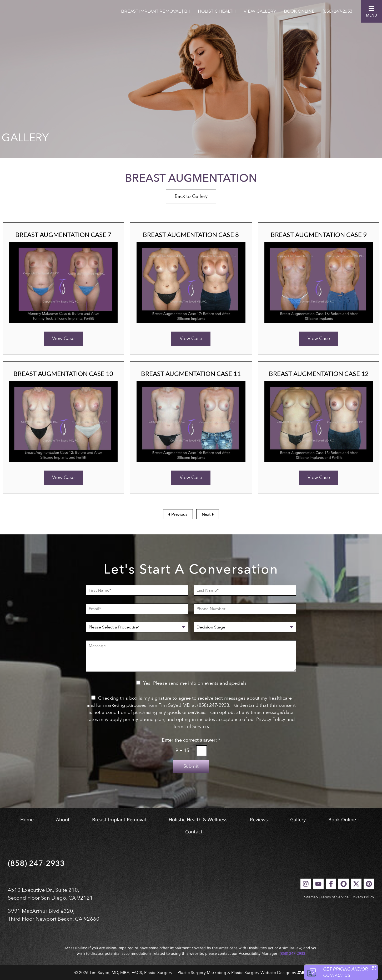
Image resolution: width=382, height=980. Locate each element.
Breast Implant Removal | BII (155, 11)
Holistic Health (217, 11)
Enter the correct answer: (191, 740)
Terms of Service (335, 897)
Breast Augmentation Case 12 (319, 373)
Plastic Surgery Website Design (261, 973)
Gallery (350, 819)
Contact (228, 832)
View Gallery (260, 11)
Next (206, 514)
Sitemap (311, 897)
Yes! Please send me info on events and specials (195, 683)
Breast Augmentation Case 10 (63, 373)
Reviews (299, 819)
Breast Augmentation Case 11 (191, 373)
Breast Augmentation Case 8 (191, 234)
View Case (63, 339)
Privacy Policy (363, 897)
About (67, 819)
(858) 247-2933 (337, 11)
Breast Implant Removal (135, 819)
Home (20, 819)
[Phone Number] (245, 609)
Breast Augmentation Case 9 (319, 234)
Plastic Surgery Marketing (202, 973)
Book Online (299, 11)
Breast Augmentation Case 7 (63, 234)
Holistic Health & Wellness (226, 819)
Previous (179, 514)
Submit (191, 766)
